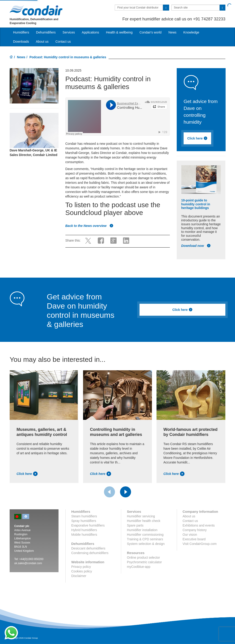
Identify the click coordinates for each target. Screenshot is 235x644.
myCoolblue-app (139, 567)
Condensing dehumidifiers (90, 553)
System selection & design (146, 544)
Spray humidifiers (84, 521)
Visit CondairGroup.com (200, 544)
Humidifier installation (142, 530)
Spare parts (135, 525)
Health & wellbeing (119, 32)
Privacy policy (81, 567)
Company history (195, 530)
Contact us (63, 42)
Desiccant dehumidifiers (88, 548)
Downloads (21, 42)
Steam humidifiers (84, 516)
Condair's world (151, 32)
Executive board (194, 539)
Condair (36, 10)
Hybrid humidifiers (84, 530)
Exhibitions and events (199, 525)
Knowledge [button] (191, 32)
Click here (197, 138)
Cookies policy (82, 571)
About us (42, 42)
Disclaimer (79, 576)
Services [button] (69, 32)
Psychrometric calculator (144, 562)
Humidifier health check (144, 521)
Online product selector (143, 558)
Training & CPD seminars (145, 539)
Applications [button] (90, 32)
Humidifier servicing (141, 516)
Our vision (190, 535)
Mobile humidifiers (84, 535)
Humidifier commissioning (145, 535)
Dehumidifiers (46, 32)
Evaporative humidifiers (88, 525)
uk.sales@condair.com (28, 563)
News (172, 32)
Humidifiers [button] (21, 32)
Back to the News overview (90, 226)
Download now (196, 246)
